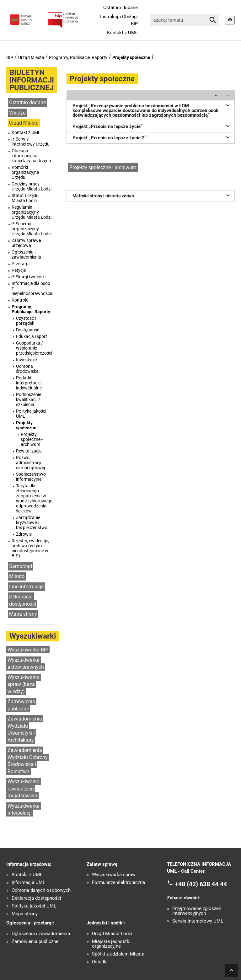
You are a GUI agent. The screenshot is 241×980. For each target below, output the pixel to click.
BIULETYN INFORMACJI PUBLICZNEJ (32, 80)
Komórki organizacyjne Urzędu (25, 172)
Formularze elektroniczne (118, 883)
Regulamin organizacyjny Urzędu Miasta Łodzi (32, 212)
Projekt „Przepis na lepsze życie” (152, 126)
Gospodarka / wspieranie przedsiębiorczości (34, 348)
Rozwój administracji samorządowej (30, 463)
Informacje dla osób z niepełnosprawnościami (32, 288)
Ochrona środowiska (27, 369)
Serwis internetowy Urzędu (31, 142)
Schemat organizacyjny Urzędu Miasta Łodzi (32, 229)
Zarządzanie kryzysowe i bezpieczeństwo (32, 522)
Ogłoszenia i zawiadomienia (26, 254)
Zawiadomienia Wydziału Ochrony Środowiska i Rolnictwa (28, 761)
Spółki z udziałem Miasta (118, 954)
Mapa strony (23, 614)
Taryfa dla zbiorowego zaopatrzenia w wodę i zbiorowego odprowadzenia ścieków (34, 498)
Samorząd (21, 566)
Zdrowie (24, 534)
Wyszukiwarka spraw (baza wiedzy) (24, 684)
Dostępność (28, 330)
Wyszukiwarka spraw (114, 875)
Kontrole (20, 300)
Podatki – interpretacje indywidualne (29, 383)
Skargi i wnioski (31, 277)
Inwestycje (26, 360)
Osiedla (100, 962)
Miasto (17, 576)
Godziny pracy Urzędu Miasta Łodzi (32, 186)
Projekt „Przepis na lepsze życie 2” (152, 137)
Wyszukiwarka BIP (28, 650)
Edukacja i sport (32, 336)
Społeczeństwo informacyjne (31, 477)
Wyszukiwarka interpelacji (24, 810)
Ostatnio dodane (120, 8)
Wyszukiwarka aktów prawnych (26, 664)
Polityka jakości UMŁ (31, 414)
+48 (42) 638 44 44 (201, 884)
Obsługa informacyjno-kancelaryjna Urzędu (31, 156)
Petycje (19, 270)
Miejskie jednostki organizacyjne (111, 944)
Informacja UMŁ (28, 883)
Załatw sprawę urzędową (26, 243)
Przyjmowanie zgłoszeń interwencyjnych (197, 911)
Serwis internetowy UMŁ (198, 921)
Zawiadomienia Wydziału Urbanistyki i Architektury (25, 729)
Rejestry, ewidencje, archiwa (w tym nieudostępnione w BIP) (30, 548)
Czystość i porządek (26, 321)
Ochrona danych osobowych (41, 890)
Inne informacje (26, 587)
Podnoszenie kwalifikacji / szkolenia (29, 399)
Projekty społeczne (131, 57)
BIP (10, 57)
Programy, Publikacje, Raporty (78, 57)
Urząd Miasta (31, 57)
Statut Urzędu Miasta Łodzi (25, 198)
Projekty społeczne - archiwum (32, 439)
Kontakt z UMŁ (122, 33)
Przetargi (21, 264)
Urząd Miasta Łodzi (112, 934)
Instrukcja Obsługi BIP (119, 20)
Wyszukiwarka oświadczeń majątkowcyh (24, 789)
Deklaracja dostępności (23, 600)
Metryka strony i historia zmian (152, 195)
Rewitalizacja (29, 451)
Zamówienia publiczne (21, 705)
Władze (17, 113)
